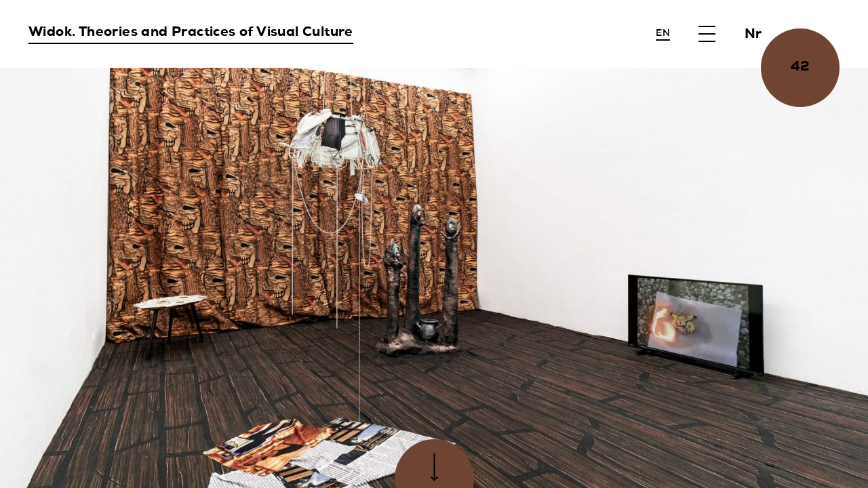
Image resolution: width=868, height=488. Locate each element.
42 (801, 68)
